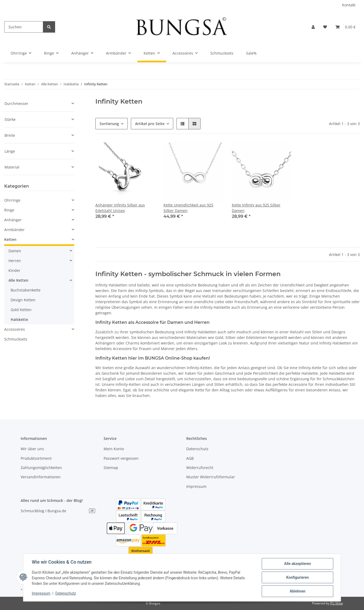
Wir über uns (32, 449)
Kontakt (349, 5)
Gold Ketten (21, 310)
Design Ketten (23, 300)
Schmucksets (16, 339)
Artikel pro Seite (150, 124)
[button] (313, 27)
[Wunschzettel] (325, 27)
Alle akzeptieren (297, 564)
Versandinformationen (41, 477)
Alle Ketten (18, 280)
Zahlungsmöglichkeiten (41, 468)
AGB (190, 458)
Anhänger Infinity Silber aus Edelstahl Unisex (120, 208)
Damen (15, 251)
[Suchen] (24, 27)
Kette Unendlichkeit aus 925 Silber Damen (188, 208)
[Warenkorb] (345, 27)
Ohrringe (12, 200)
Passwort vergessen (121, 458)
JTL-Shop (336, 603)
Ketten (10, 239)
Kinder (14, 270)
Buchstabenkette (26, 290)
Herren (15, 261)
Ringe (9, 210)
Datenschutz (197, 449)
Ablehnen (297, 591)
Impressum (196, 486)
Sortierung (109, 124)
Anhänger (13, 220)
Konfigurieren (297, 577)
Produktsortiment (36, 458)
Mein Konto (114, 449)
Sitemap (111, 468)
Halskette (19, 319)
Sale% (251, 53)
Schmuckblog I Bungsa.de (58, 511)
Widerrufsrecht (200, 468)
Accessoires (15, 329)
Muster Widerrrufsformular (211, 477)
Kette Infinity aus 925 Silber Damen (256, 208)
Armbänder (14, 230)
